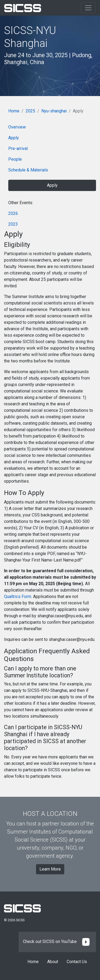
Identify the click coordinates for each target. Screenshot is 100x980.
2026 (13, 213)
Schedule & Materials (28, 170)
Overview (17, 127)
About (53, 962)
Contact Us (77, 962)
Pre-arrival (18, 148)
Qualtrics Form (18, 597)
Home (14, 111)
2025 (30, 111)
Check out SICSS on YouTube (57, 942)
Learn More (50, 869)
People (15, 159)
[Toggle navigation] (88, 8)
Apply (14, 138)
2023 (13, 224)
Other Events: (21, 203)
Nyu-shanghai (54, 111)
